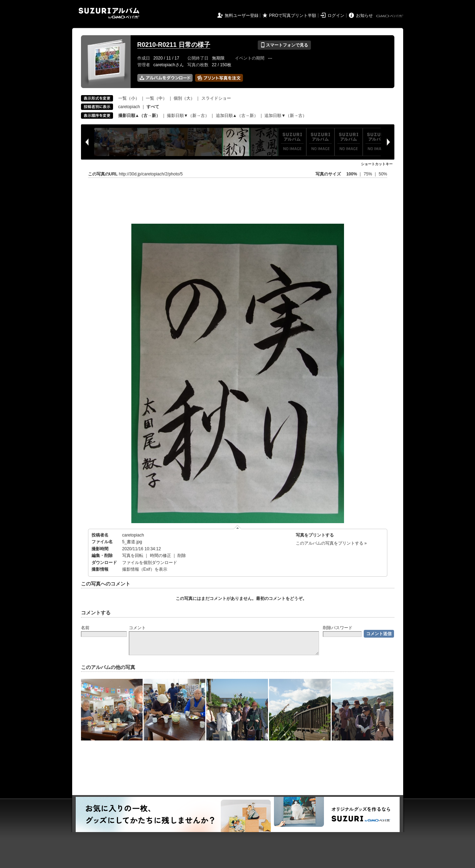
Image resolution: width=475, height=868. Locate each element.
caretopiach (129, 107)
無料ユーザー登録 (242, 15)
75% (368, 174)
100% (352, 174)
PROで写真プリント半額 (293, 15)
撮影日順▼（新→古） (188, 116)
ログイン (336, 15)
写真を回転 (133, 556)
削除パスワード (338, 628)
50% (383, 174)
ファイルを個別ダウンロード (150, 563)
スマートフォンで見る (284, 45)
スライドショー (216, 98)
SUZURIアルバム (109, 13)
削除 (182, 556)
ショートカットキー (377, 164)
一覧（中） (156, 98)
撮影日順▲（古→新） (139, 116)
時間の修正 (161, 556)
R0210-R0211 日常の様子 (174, 45)
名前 (85, 628)
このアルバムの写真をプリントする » (331, 543)
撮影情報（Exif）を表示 (145, 569)
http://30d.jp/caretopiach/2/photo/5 (151, 174)
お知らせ (364, 15)
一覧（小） (129, 98)
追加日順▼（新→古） (286, 116)
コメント (137, 628)
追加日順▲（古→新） (237, 116)
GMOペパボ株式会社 (390, 16)
